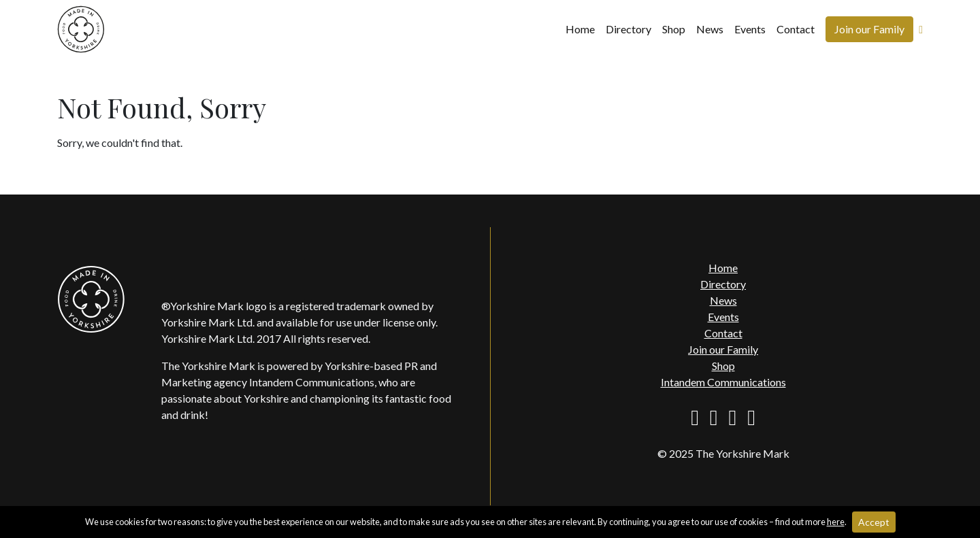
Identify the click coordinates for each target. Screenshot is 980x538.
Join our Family (869, 29)
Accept (874, 522)
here (836, 522)
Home (580, 29)
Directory (628, 29)
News (710, 29)
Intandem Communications (723, 382)
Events (750, 29)
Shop (674, 29)
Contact (796, 29)
